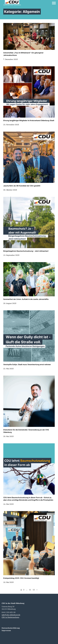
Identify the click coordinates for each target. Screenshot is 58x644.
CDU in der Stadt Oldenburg (13, 603)
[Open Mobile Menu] (54, 3)
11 (30, 590)
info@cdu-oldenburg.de (11, 615)
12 (34, 590)
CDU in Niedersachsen (10, 617)
